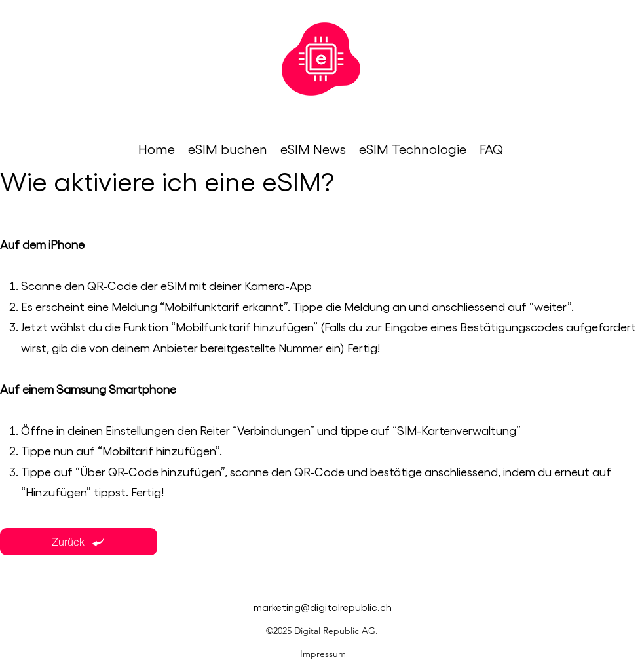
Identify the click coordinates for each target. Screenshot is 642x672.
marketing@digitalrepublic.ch (323, 607)
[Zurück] (79, 542)
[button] (228, 149)
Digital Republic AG (335, 631)
